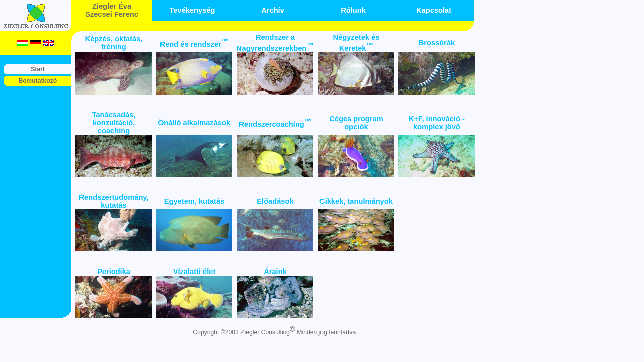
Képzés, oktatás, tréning (114, 43)
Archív (273, 10)
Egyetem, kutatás (194, 201)
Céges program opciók (356, 123)
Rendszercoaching (275, 124)
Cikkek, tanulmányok (356, 201)
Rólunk (353, 10)
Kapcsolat (434, 10)
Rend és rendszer (194, 44)
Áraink (275, 271)
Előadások (275, 201)
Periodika (114, 271)
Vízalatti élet (194, 271)
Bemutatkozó (38, 81)
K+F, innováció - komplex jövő (437, 123)
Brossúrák (437, 43)
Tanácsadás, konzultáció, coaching (114, 123)
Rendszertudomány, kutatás (114, 201)
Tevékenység (192, 10)
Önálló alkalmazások (194, 123)
